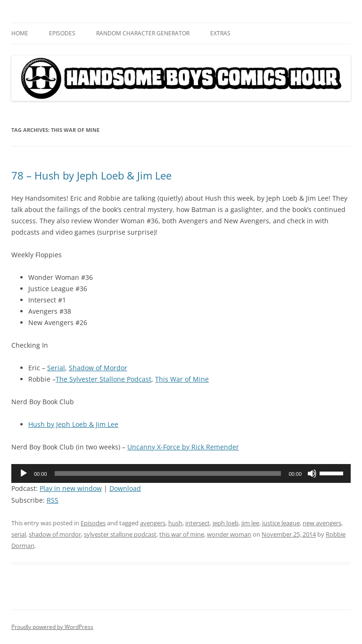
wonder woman (229, 534)
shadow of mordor (55, 534)
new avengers (322, 523)
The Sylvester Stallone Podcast (103, 379)
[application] (181, 473)
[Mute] (312, 473)
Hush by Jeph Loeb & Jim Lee (73, 424)
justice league (281, 523)
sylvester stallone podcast (120, 534)
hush (175, 523)
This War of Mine (182, 379)
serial (19, 534)
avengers (153, 523)
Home (20, 33)
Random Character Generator (143, 33)
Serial (56, 368)
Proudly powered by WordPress (52, 627)
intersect (197, 523)
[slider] (168, 473)
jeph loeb (226, 523)
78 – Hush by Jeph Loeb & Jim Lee (91, 175)
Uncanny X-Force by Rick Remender (183, 447)
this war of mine (182, 534)
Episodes (62, 33)
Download (125, 488)
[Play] (24, 473)
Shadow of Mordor (98, 368)
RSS (53, 500)
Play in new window (71, 488)
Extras (220, 33)
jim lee (250, 523)
